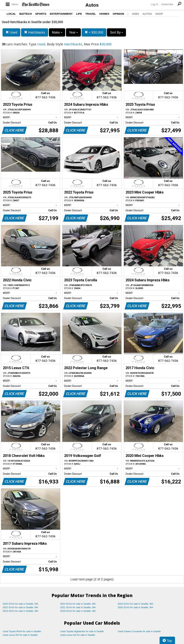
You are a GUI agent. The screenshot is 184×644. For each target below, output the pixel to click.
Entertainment (61, 14)
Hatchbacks (35, 32)
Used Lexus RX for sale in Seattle (20, 635)
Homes (104, 14)
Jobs (135, 14)
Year (73, 32)
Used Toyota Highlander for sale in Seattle (82, 631)
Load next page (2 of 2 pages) (92, 579)
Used (11, 32)
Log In (155, 4)
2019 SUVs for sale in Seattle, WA (20, 611)
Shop (159, 14)
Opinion (118, 14)
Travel (91, 14)
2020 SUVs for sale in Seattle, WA (135, 607)
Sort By (116, 32)
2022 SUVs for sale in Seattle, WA (20, 607)
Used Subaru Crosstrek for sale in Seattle (139, 631)
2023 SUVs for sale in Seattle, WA (135, 604)
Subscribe (167, 4)
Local (11, 14)
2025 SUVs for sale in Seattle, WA (20, 604)
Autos (92, 5)
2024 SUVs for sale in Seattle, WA (78, 604)
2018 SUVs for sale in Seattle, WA (78, 611)
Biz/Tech (26, 14)
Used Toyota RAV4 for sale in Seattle (22, 631)
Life (79, 14)
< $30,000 (94, 32)
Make (57, 32)
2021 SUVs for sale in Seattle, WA (78, 607)
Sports (41, 14)
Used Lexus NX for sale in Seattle (78, 635)
